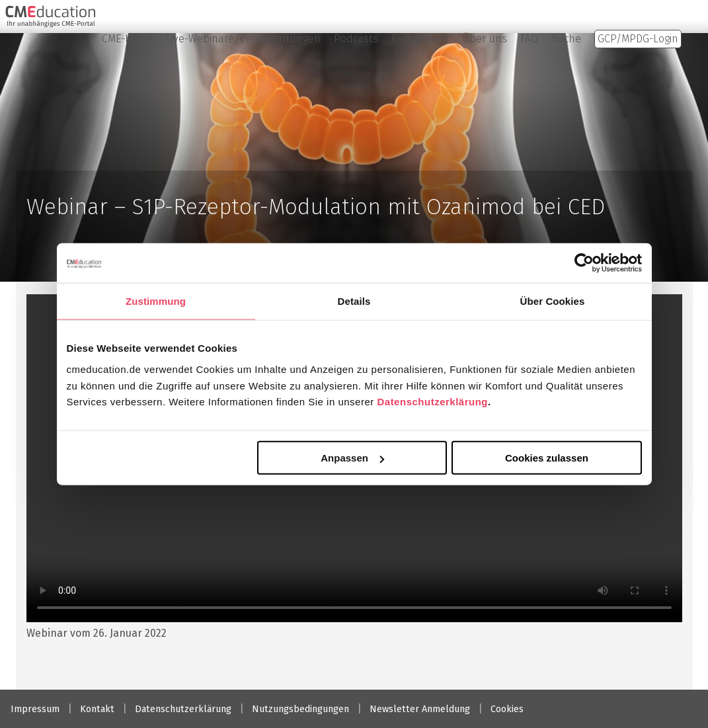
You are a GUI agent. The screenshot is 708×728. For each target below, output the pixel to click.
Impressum (35, 709)
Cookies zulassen (547, 458)
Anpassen (352, 458)
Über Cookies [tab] (553, 301)
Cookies (507, 709)
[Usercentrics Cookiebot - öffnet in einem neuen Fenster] (584, 263)
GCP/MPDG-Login (638, 39)
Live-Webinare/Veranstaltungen (243, 39)
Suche (566, 39)
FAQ (529, 39)
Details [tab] (354, 301)
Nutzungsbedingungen (300, 709)
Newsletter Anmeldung (420, 709)
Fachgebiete (420, 39)
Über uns (485, 39)
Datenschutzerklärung (432, 402)
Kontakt (97, 709)
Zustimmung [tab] (156, 301)
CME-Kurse (127, 39)
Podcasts (356, 39)
